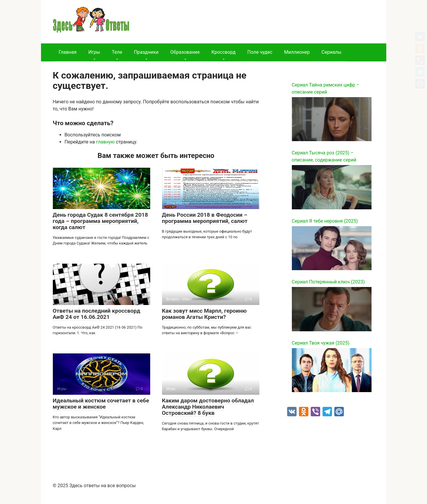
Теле (117, 52)
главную (105, 142)
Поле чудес (260, 52)
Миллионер (297, 52)
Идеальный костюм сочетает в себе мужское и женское (101, 404)
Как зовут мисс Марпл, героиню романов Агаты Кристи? (204, 314)
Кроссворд (224, 52)
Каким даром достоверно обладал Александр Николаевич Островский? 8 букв (208, 407)
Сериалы (332, 52)
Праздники (146, 52)
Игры (94, 52)
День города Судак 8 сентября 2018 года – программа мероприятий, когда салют (100, 221)
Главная (68, 52)
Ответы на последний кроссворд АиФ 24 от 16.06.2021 (97, 314)
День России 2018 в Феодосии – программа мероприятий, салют (205, 218)
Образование (185, 52)
